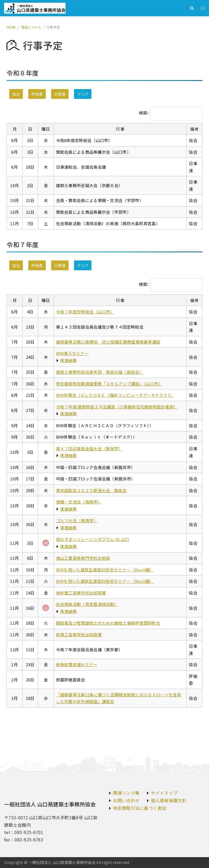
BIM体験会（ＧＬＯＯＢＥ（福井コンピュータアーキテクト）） (115, 395)
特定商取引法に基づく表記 (140, 808)
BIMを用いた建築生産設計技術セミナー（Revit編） (105, 570)
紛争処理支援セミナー (77, 664)
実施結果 (68, 360)
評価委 (37, 94)
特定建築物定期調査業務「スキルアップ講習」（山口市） (109, 384)
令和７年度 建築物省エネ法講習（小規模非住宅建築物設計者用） (117, 407)
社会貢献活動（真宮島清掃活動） (87, 604)
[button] (192, 8)
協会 (16, 94)
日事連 (60, 94)
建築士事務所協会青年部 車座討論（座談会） (100, 372)
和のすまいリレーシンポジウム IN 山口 (93, 539)
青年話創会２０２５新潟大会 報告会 (91, 490)
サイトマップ (164, 793)
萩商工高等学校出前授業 (79, 635)
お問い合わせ (126, 800)
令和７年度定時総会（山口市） (85, 312)
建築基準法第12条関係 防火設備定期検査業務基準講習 (108, 342)
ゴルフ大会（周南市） (77, 521)
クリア (83, 94)
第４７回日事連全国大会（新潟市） (89, 449)
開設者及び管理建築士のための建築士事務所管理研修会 (108, 623)
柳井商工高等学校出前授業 (81, 593)
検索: (144, 113)
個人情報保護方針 (168, 800)
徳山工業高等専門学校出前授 (83, 558)
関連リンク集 (126, 793)
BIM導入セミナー (73, 353)
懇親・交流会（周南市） (79, 502)
